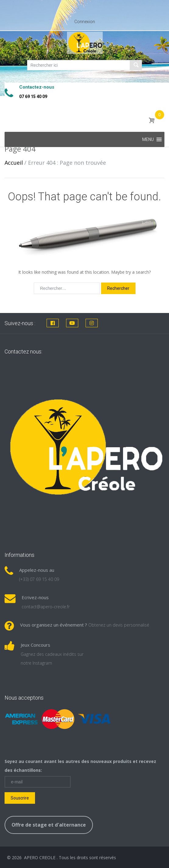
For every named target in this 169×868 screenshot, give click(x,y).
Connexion (85, 22)
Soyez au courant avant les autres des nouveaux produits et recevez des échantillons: (80, 766)
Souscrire (20, 798)
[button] (148, 139)
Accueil (14, 163)
